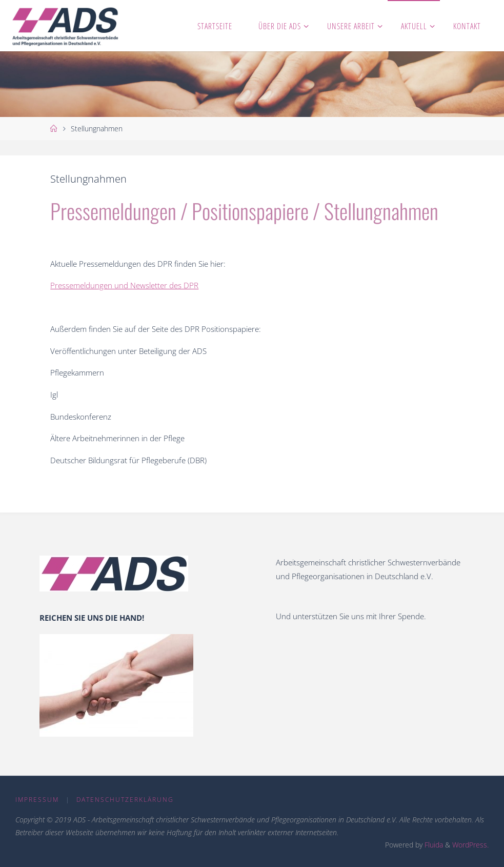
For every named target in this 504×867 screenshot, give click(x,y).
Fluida (433, 845)
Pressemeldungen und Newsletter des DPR (124, 285)
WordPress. (470, 845)
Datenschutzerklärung (125, 800)
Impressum (37, 800)
